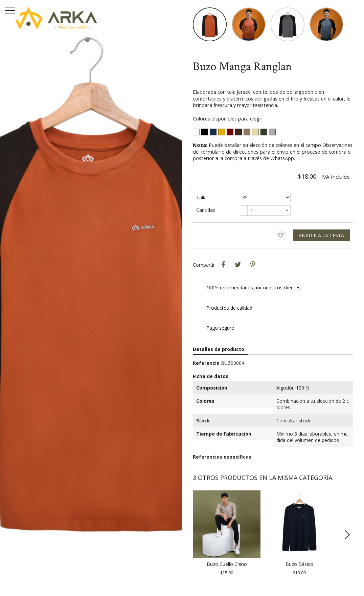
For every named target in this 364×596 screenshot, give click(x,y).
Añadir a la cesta (321, 235)
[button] (345, 535)
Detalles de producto (219, 349)
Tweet (238, 265)
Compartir (223, 265)
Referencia (206, 363)
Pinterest (253, 265)
